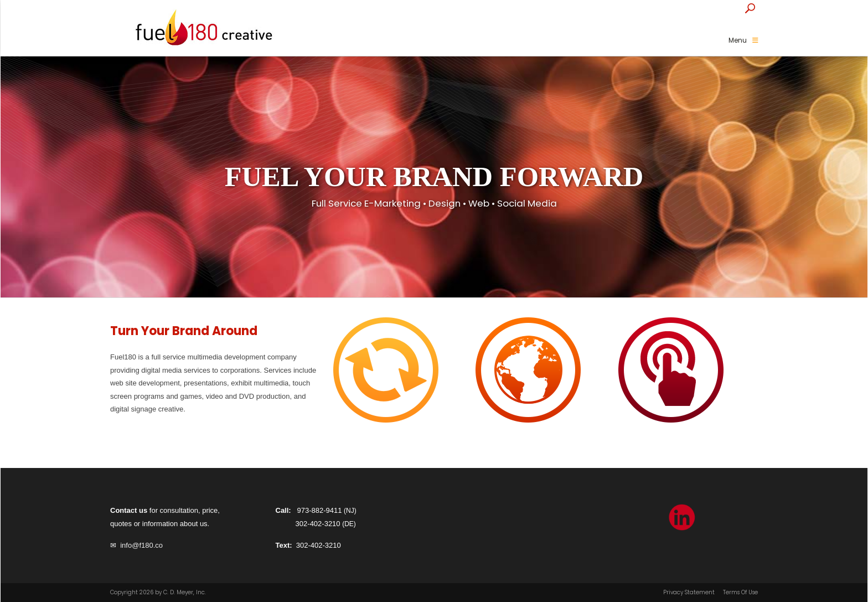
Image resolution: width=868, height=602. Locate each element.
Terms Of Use (740, 593)
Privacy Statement (689, 593)
